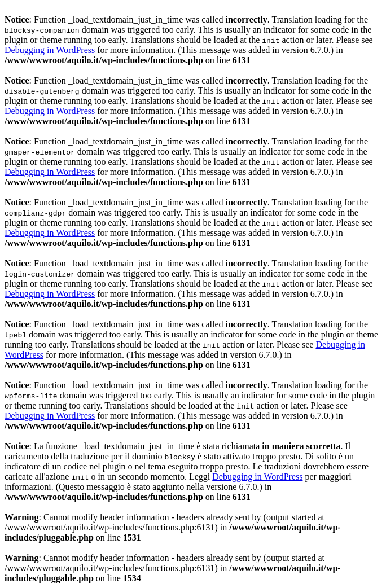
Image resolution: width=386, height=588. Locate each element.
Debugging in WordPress (50, 50)
